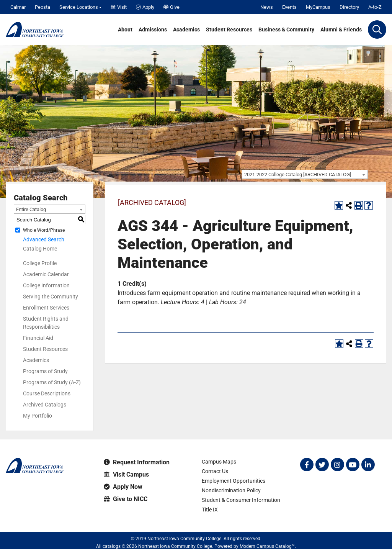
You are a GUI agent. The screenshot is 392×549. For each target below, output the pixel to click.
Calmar (18, 7)
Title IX (210, 510)
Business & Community (286, 29)
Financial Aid (38, 338)
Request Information (137, 462)
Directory (349, 7)
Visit (119, 7)
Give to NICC (126, 499)
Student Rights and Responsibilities (46, 323)
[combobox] (305, 174)
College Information (46, 285)
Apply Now (123, 487)
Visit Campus (126, 474)
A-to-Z (375, 7)
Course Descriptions (47, 393)
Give (171, 7)
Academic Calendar (46, 274)
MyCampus (318, 7)
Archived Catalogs (45, 405)
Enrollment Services (46, 308)
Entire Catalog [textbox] (31, 209)
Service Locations (79, 7)
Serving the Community (51, 297)
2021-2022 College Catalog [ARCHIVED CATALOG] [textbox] (298, 175)
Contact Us (215, 471)
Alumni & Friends (341, 29)
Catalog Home (40, 249)
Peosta (42, 7)
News (267, 7)
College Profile (40, 263)
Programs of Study (45, 371)
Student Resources (229, 29)
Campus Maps (219, 462)
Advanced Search (44, 239)
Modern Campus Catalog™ (267, 546)
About (125, 29)
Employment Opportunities (234, 481)
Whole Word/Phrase (44, 230)
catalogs (112, 546)
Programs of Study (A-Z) (52, 382)
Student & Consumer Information (241, 500)
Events (289, 7)
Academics (186, 29)
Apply (145, 7)
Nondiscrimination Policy (231, 490)
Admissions (153, 29)
